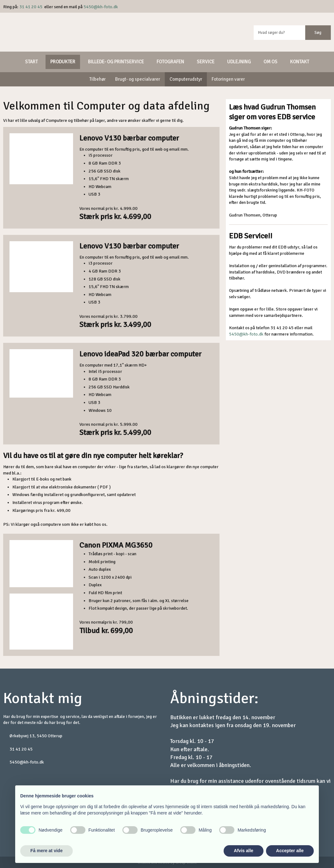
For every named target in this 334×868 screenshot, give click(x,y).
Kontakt (300, 62)
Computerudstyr (186, 79)
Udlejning (239, 62)
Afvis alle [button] (243, 851)
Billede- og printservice (116, 62)
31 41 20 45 (31, 7)
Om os (270, 62)
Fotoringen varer (228, 79)
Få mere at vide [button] (46, 851)
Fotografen (170, 62)
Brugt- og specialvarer (138, 79)
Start (31, 62)
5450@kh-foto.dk (101, 7)
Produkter (63, 62)
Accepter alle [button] (290, 851)
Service (206, 62)
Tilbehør (97, 79)
